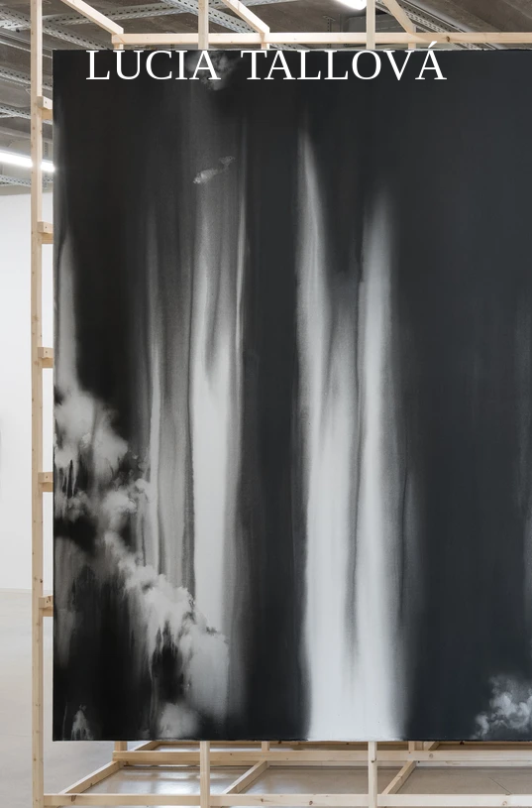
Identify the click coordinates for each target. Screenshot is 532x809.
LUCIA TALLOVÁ (266, 64)
